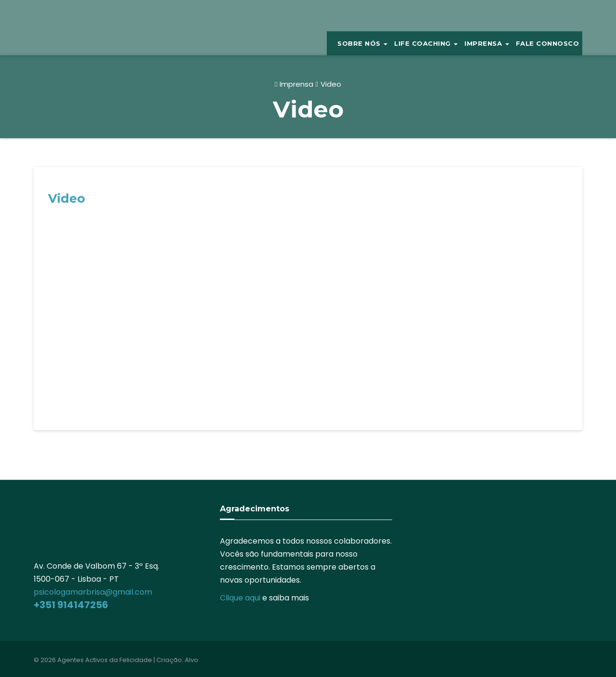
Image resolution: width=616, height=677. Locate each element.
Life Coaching (426, 43)
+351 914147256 (71, 605)
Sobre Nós (362, 43)
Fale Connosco (548, 43)
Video (331, 84)
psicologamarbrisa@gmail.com (93, 592)
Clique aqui (240, 598)
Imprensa (296, 84)
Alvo (192, 660)
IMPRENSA (487, 43)
